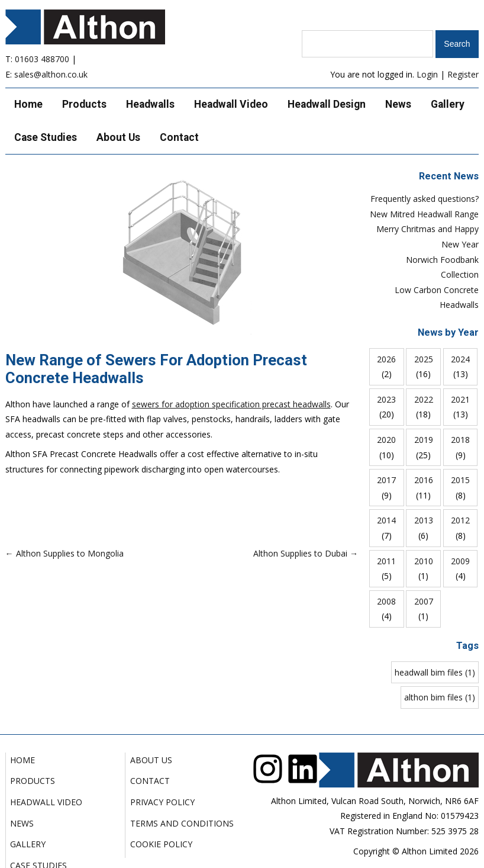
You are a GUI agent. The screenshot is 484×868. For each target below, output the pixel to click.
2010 (424, 561)
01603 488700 (42, 59)
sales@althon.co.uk (51, 74)
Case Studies (46, 137)
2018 (460, 440)
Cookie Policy (161, 844)
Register (463, 74)
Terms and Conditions (182, 823)
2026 (386, 359)
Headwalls (150, 104)
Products (84, 104)
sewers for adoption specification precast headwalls (231, 404)
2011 (386, 561)
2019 (424, 440)
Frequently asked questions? (425, 199)
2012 (460, 520)
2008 (386, 601)
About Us (118, 137)
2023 (386, 399)
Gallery (448, 104)
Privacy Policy (162, 802)
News (398, 104)
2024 (460, 359)
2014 (386, 520)
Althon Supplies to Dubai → (306, 553)
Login (427, 74)
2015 (460, 480)
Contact (179, 137)
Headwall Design (327, 104)
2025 (424, 359)
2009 (460, 561)
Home (28, 104)
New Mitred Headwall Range (424, 214)
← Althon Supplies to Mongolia (64, 553)
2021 (460, 399)
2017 (386, 480)
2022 (424, 399)
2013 (424, 520)
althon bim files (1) (440, 697)
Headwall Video (231, 104)
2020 (386, 440)
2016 (424, 480)
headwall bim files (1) (435, 672)
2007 (424, 601)
